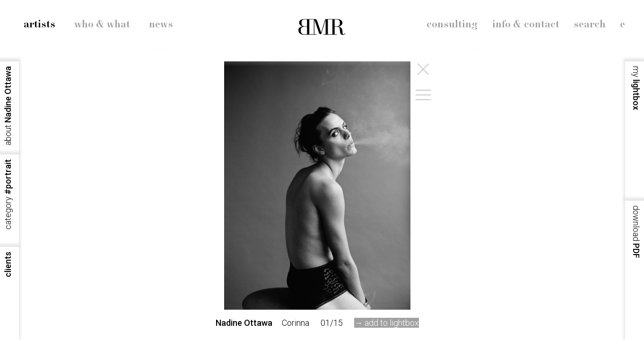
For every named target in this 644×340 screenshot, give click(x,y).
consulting (452, 25)
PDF (636, 232)
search (590, 25)
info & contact (526, 25)
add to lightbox (392, 323)
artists (39, 25)
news (161, 25)
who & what (102, 25)
